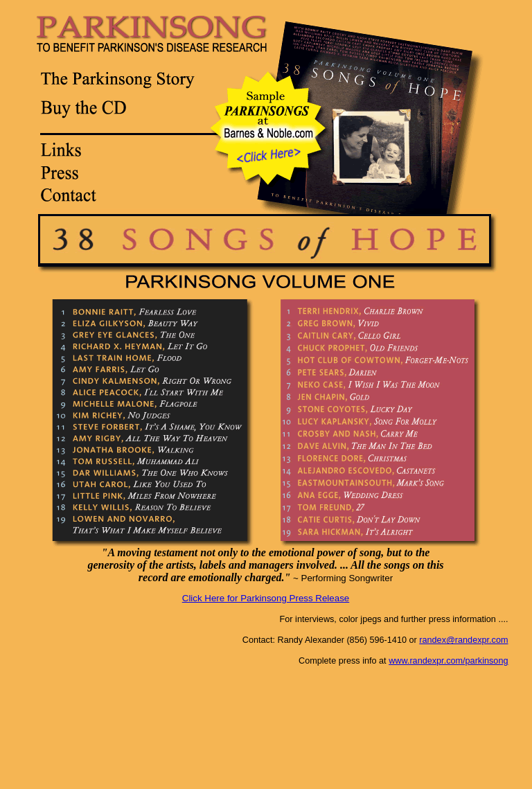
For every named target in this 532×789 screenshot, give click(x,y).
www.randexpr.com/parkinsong (448, 661)
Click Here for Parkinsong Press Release (266, 598)
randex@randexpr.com (463, 640)
